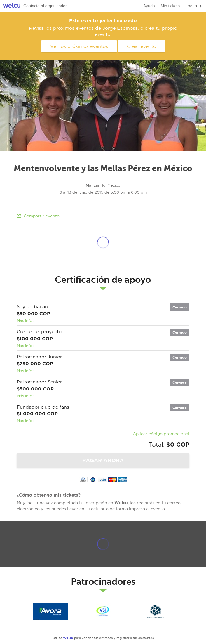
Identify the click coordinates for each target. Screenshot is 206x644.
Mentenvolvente (156, 611)
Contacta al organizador (45, 6)
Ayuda (149, 6)
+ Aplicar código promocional (159, 434)
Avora (50, 611)
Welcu (12, 6)
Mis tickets (170, 6)
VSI (103, 611)
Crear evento (142, 46)
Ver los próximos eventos (79, 46)
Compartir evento (38, 216)
